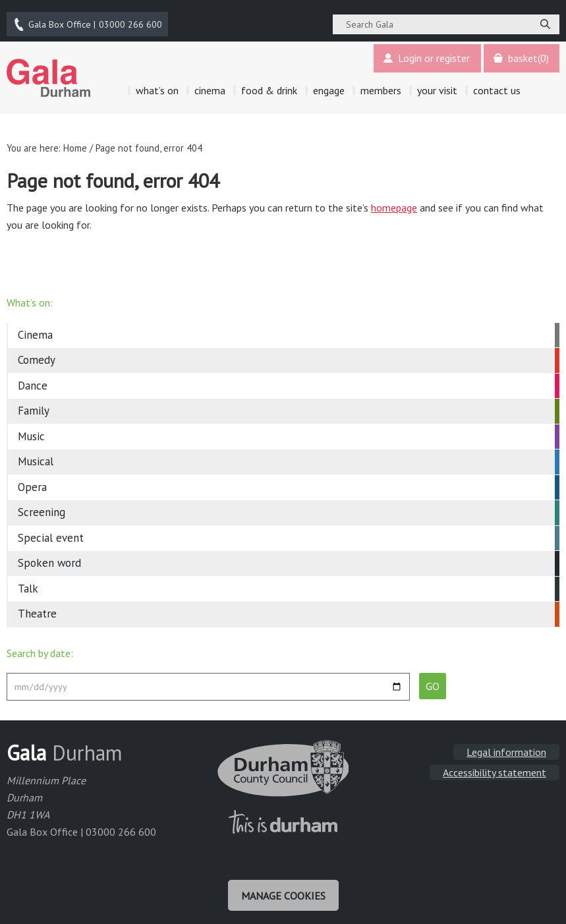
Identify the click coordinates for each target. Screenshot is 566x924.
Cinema (35, 330)
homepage (394, 203)
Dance (33, 381)
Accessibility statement (495, 768)
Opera (32, 482)
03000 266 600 (88, 22)
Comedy (37, 355)
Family (34, 406)
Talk (28, 584)
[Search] (545, 22)
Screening (42, 507)
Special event (51, 533)
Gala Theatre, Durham (48, 73)
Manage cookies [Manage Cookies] (283, 890)
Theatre (37, 609)
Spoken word (49, 558)
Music (31, 432)
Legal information (506, 747)
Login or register (425, 54)
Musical (36, 457)
